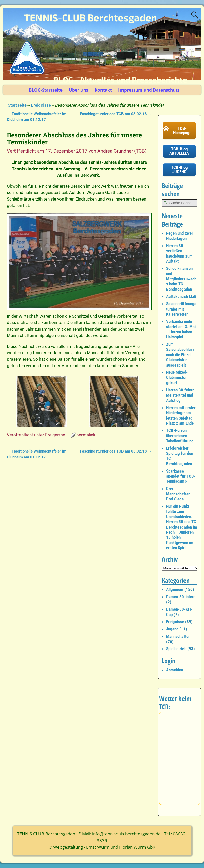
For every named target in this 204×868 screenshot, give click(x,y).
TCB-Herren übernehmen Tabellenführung (180, 436)
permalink (86, 435)
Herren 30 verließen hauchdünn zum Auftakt (179, 253)
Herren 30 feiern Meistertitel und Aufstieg (180, 395)
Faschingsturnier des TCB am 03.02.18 (116, 114)
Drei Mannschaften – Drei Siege (180, 494)
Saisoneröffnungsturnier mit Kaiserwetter (181, 309)
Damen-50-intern (181, 597)
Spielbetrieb (176, 649)
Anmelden (175, 670)
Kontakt (103, 90)
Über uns (78, 90)
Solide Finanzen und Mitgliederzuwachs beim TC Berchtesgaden (181, 279)
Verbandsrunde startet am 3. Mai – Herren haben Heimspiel (181, 329)
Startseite (17, 105)
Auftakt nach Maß (181, 296)
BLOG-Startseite (46, 90)
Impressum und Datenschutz (149, 90)
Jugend (172, 629)
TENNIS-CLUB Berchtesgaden (90, 17)
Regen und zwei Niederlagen (179, 236)
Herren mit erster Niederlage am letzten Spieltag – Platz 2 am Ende (181, 415)
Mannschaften (178, 636)
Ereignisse (41, 105)
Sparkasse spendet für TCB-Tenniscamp (181, 476)
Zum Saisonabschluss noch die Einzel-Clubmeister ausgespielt (180, 355)
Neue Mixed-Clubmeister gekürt (177, 377)
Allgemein (175, 589)
